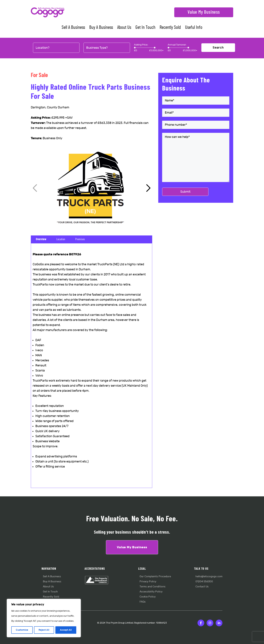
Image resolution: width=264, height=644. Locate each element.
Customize (22, 630)
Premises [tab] (80, 239)
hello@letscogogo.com (209, 576)
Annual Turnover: (177, 45)
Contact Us (202, 587)
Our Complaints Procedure (155, 576)
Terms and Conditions (153, 587)
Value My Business (204, 12)
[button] (148, 188)
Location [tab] (61, 239)
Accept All (66, 630)
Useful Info (194, 27)
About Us (124, 27)
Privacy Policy (148, 582)
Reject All (44, 630)
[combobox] (56, 48)
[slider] (135, 48)
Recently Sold (170, 27)
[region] (44, 618)
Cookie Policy (148, 597)
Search (218, 48)
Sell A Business (73, 27)
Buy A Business (101, 27)
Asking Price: (141, 45)
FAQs (143, 602)
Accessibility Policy (151, 592)
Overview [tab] (41, 239)
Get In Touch (145, 27)
